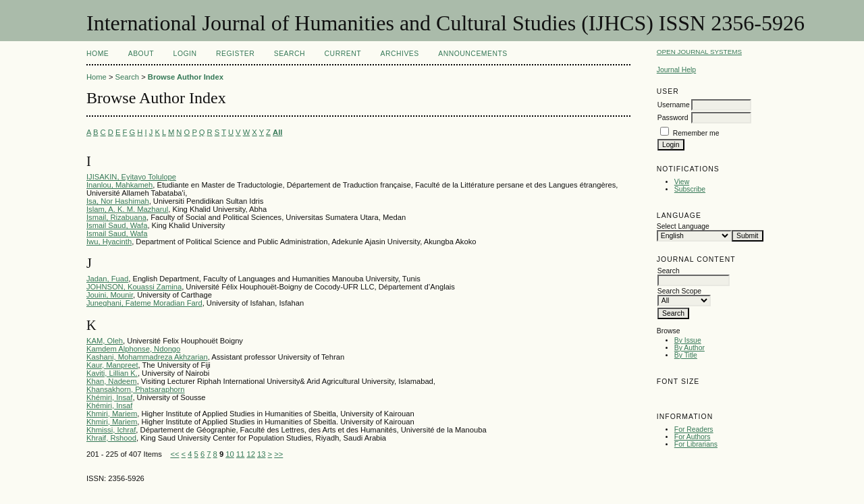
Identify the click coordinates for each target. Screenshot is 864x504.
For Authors (693, 437)
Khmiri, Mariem (112, 414)
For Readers (694, 429)
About (141, 54)
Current (343, 54)
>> (278, 454)
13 (261, 454)
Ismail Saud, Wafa (117, 225)
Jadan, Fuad (107, 279)
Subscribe (690, 189)
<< (174, 454)
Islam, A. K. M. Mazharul (127, 209)
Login (185, 54)
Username (674, 105)
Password (673, 118)
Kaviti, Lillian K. (112, 373)
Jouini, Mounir (110, 295)
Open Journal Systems (699, 52)
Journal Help (676, 70)
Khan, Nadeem (112, 381)
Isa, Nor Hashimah (118, 201)
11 (240, 454)
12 (250, 454)
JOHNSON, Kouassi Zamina (134, 287)
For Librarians (696, 444)
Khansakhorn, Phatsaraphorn (136, 389)
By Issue (688, 340)
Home (98, 54)
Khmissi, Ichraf (111, 430)
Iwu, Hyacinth (109, 242)
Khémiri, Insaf (109, 397)
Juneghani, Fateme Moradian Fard (144, 303)
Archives (399, 54)
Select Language (683, 226)
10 (230, 454)
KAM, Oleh (105, 341)
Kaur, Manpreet (112, 365)
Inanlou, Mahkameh (119, 185)
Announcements (473, 54)
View (682, 182)
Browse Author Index (186, 77)
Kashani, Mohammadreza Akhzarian (147, 357)
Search (290, 54)
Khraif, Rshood (111, 438)
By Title (686, 355)
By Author (690, 348)
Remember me (696, 133)
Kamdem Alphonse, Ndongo (133, 349)
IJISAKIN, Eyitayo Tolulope (131, 177)
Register (235, 54)
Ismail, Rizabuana (116, 217)
